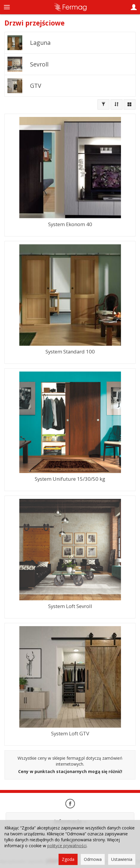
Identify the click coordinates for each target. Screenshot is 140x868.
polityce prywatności (67, 846)
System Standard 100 (70, 352)
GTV (36, 86)
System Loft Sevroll (70, 606)
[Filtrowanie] (103, 104)
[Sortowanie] (117, 104)
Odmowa (93, 859)
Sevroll (39, 64)
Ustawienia (122, 859)
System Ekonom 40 (70, 224)
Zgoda (68, 859)
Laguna (40, 43)
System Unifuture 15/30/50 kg (70, 479)
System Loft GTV (70, 733)
